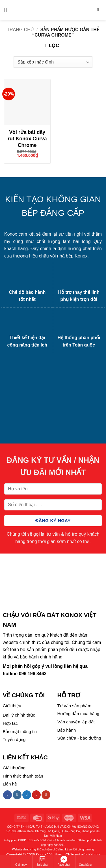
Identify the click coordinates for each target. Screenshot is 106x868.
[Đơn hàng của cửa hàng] (53, 62)
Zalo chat (43, 861)
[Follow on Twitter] (27, 795)
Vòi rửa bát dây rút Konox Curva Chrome (27, 139)
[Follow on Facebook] (7, 795)
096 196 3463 (33, 674)
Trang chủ (20, 30)
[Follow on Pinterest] (36, 795)
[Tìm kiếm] (99, 10)
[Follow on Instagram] (17, 795)
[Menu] (8, 10)
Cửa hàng (85, 861)
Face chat (64, 861)
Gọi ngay (21, 861)
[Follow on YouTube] (46, 795)
